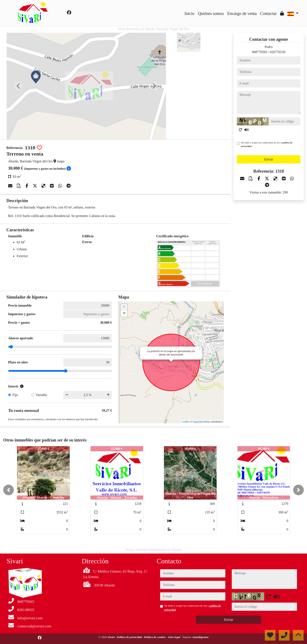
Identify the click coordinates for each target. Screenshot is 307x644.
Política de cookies (155, 637)
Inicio (189, 13)
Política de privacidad (130, 637)
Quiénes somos (211, 13)
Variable (41, 395)
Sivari (112, 637)
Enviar (269, 159)
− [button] (124, 313)
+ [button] (124, 307)
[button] (9, 490)
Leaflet (186, 422)
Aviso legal (174, 637)
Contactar (268, 13)
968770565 (260, 52)
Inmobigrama (201, 637)
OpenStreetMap (202, 422)
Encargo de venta (242, 13)
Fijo (15, 395)
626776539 (278, 52)
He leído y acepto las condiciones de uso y (267, 144)
